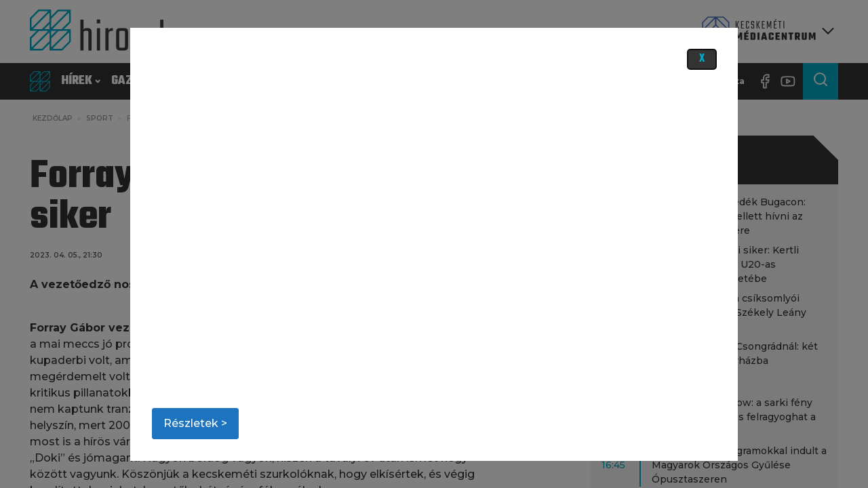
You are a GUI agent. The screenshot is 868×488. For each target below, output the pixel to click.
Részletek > (195, 423)
